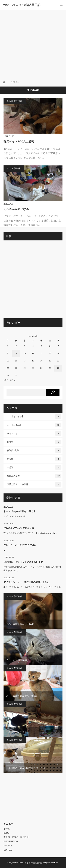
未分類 (34, 467)
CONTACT (9, 850)
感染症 (34, 459)
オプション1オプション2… (15, 516)
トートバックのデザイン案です (20, 511)
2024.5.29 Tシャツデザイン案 (19, 528)
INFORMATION (11, 841)
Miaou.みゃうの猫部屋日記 (30, 863)
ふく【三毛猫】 (34, 425)
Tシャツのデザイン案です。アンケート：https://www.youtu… (30, 533)
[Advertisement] (33, 45)
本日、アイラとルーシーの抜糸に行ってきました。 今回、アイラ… (33, 587)
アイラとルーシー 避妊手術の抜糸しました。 (28, 582)
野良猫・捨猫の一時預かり (16, 837)
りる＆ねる (34, 433)
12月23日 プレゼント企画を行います (23, 562)
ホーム (7, 829)
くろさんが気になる (16, 209)
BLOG (6, 833)
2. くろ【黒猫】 (14, 168)
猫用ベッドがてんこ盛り (19, 142)
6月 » (13, 380)
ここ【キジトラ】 (34, 416)
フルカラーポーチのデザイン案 (20, 545)
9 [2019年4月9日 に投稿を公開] (16, 353)
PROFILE (8, 846)
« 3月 (6, 380)
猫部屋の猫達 (34, 476)
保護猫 (34, 442)
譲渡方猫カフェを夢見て (34, 484)
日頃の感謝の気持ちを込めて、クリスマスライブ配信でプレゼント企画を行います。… (33, 569)
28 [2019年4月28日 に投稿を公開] (58, 368)
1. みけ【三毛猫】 (15, 101)
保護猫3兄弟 (34, 450)
